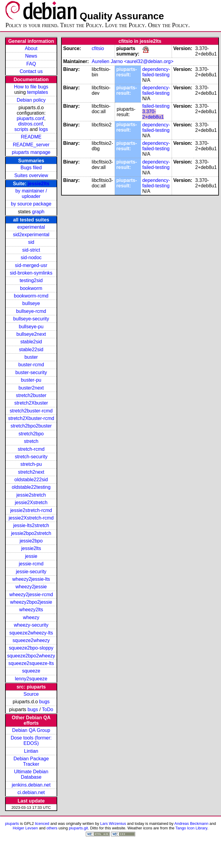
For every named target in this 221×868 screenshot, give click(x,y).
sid (31, 242)
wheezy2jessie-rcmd (31, 595)
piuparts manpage (31, 152)
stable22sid (31, 350)
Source (31, 694)
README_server (31, 145)
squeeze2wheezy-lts (31, 633)
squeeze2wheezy (31, 640)
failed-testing (156, 106)
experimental (31, 227)
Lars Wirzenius (113, 823)
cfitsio (98, 48)
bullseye (31, 303)
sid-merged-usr (31, 265)
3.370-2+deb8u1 (153, 114)
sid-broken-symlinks (31, 273)
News (31, 56)
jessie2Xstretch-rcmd (31, 518)
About (31, 48)
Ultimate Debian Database (31, 774)
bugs (44, 702)
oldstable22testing (31, 487)
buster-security (31, 372)
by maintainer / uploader (31, 194)
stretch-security (31, 457)
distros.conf (30, 124)
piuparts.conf (30, 118)
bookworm (31, 288)
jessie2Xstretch (31, 502)
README (31, 137)
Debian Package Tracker (31, 761)
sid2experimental (31, 235)
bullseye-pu (31, 327)
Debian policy (31, 100)
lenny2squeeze (31, 679)
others (52, 828)
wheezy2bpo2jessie (31, 602)
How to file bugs (31, 87)
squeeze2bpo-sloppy (31, 648)
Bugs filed (31, 168)
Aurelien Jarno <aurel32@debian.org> (133, 61)
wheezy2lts (31, 610)
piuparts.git (78, 828)
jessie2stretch (31, 495)
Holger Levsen (25, 828)
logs (44, 129)
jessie (31, 556)
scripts (21, 129)
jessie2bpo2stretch (31, 533)
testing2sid (31, 280)
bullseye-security (31, 319)
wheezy (31, 617)
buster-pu (31, 380)
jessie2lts (39, 184)
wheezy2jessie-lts (31, 579)
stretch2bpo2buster (31, 426)
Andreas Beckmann (191, 823)
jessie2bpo (31, 541)
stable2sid (31, 342)
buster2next (31, 388)
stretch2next (31, 472)
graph (38, 212)
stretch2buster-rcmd (31, 411)
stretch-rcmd (31, 449)
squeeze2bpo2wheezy (31, 656)
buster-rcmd (31, 365)
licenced (42, 823)
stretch (31, 441)
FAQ (31, 64)
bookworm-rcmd (31, 296)
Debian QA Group (31, 730)
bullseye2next (31, 334)
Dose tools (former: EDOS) (31, 741)
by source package (31, 204)
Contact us (31, 71)
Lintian (31, 751)
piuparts (12, 823)
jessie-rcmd (31, 564)
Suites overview (31, 175)
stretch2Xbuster (31, 403)
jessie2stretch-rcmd (31, 510)
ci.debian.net (31, 792)
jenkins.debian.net (31, 785)
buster (31, 357)
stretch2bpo (31, 434)
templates (37, 92)
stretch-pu (31, 464)
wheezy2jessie (31, 587)
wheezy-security (31, 625)
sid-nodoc (31, 258)
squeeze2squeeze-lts (31, 663)
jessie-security (31, 572)
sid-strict (31, 250)
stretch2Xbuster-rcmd (31, 418)
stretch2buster (31, 395)
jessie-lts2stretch (31, 525)
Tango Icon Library (191, 828)
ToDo (47, 709)
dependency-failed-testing (156, 72)
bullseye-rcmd (31, 311)
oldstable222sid (31, 480)
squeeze (31, 671)
